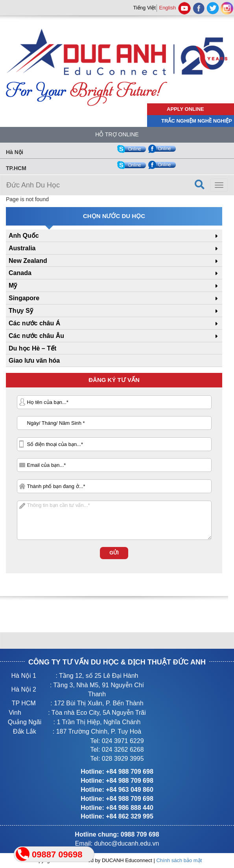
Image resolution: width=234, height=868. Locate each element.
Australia (22, 248)
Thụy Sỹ (21, 311)
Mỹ (13, 285)
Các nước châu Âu (36, 336)
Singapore (24, 298)
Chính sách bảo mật (179, 860)
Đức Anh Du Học (33, 185)
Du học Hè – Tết (32, 348)
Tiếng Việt (144, 8)
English (167, 8)
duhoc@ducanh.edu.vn (127, 843)
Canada (20, 273)
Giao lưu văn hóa (34, 361)
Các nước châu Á (34, 323)
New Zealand (28, 261)
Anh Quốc (24, 236)
